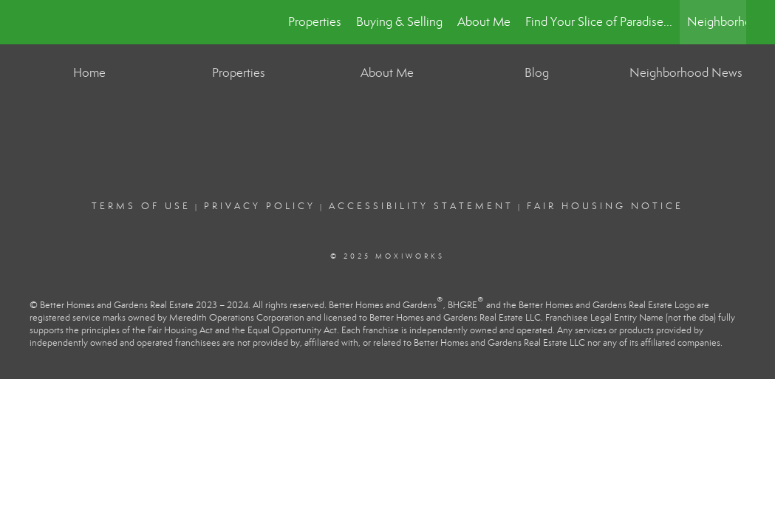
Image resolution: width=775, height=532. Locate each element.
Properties (315, 22)
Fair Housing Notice (605, 206)
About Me (484, 22)
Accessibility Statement (421, 206)
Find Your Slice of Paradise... (599, 22)
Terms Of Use (141, 206)
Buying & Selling (399, 22)
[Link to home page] (37, 22)
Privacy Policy (260, 206)
